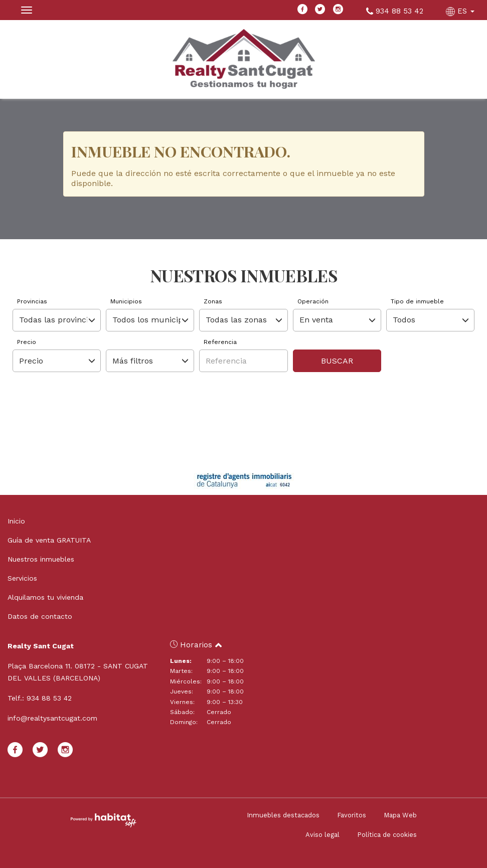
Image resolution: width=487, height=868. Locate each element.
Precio (27, 342)
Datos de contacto (40, 616)
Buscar (337, 361)
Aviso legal (322, 835)
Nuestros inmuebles (41, 559)
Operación (313, 301)
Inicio (16, 521)
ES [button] (461, 11)
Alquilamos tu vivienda (45, 597)
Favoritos (352, 815)
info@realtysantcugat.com (52, 718)
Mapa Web (400, 815)
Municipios (126, 301)
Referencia (220, 342)
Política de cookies (387, 835)
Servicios (22, 578)
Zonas (213, 301)
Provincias (32, 301)
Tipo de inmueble (417, 301)
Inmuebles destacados (283, 815)
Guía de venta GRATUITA (49, 540)
